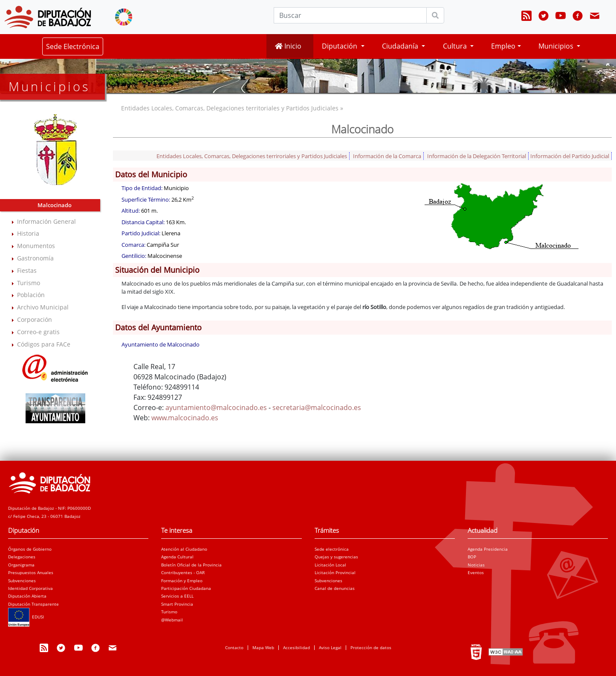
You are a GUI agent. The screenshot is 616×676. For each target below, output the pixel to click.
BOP (472, 557)
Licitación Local (330, 565)
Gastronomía (35, 258)
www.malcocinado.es (185, 418)
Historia (28, 233)
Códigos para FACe (44, 344)
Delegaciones (22, 557)
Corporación (35, 319)
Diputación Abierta (27, 596)
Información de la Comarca (387, 156)
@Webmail (172, 620)
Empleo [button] (503, 46)
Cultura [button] (456, 46)
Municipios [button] (557, 46)
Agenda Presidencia (488, 549)
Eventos (476, 572)
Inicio (288, 46)
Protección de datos (371, 647)
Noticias (476, 565)
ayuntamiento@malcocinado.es (216, 407)
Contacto (234, 647)
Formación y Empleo (182, 581)
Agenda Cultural (177, 557)
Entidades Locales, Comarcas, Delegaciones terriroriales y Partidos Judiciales (252, 156)
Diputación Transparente (33, 604)
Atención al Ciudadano (184, 549)
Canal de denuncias (335, 588)
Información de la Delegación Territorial (477, 156)
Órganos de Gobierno (30, 549)
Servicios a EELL (177, 596)
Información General (46, 221)
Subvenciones (22, 581)
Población (31, 295)
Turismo (29, 283)
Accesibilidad (296, 647)
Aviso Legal (330, 647)
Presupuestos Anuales (31, 572)
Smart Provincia (177, 604)
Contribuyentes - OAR (183, 572)
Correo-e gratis (38, 332)
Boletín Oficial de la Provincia (191, 565)
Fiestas (27, 270)
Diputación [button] (340, 46)
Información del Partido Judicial (570, 156)
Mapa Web (263, 647)
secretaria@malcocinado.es (317, 407)
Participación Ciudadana (186, 588)
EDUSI (26, 617)
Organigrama (21, 565)
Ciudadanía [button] (401, 46)
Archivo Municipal (43, 307)
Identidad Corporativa (30, 588)
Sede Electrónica (73, 46)
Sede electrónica (332, 549)
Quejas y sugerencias (336, 557)
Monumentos (36, 246)
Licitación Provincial (335, 572)
